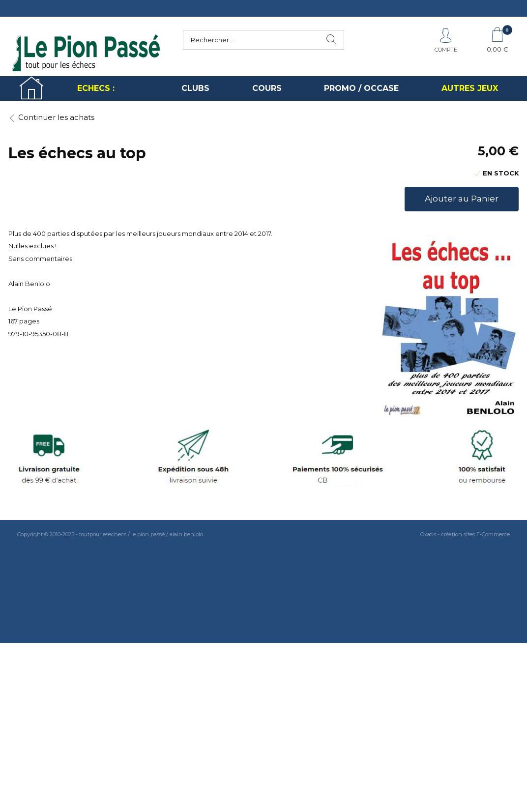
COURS (267, 88)
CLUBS (195, 88)
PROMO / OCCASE (361, 88)
